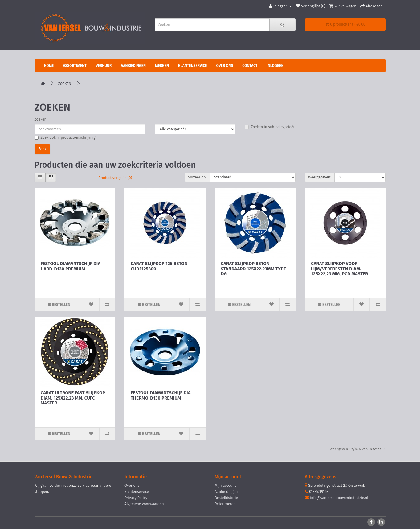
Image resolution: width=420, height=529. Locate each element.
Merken (162, 66)
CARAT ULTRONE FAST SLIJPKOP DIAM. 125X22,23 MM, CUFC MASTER (73, 398)
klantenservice (137, 492)
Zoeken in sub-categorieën (270, 127)
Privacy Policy (136, 498)
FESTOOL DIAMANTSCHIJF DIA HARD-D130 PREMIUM (71, 266)
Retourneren (225, 504)
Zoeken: (41, 119)
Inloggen (275, 66)
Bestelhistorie (226, 498)
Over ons (225, 66)
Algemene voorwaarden (144, 504)
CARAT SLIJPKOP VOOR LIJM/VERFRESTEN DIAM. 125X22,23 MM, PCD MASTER (339, 269)
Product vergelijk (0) (115, 178)
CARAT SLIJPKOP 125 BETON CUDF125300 (159, 266)
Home (49, 66)
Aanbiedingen (133, 66)
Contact (250, 66)
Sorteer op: (197, 177)
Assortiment (75, 66)
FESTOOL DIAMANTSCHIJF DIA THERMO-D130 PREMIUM (161, 395)
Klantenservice (193, 66)
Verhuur (104, 66)
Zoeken (65, 84)
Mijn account (225, 486)
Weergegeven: (320, 177)
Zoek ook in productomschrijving (65, 137)
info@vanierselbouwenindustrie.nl (339, 498)
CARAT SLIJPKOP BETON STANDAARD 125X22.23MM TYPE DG (253, 269)
